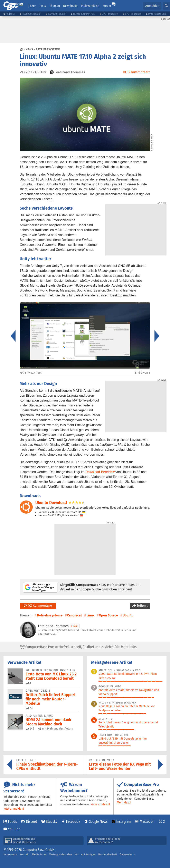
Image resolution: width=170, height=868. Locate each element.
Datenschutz (127, 854)
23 (29, 708)
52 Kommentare (38, 605)
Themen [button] (55, 6)
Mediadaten (39, 854)
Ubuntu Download (51, 503)
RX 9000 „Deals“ (57, 14)
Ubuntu (128, 615)
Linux (90, 615)
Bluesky (51, 822)
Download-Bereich (99, 472)
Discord (32, 822)
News (29, 49)
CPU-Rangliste (133, 14)
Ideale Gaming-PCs (84, 14)
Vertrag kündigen (85, 854)
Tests (43, 6)
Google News (98, 822)
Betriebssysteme (48, 49)
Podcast (10, 14)
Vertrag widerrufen (61, 854)
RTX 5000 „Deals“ (31, 14)
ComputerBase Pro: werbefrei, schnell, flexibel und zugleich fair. (79, 647)
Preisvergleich (90, 6)
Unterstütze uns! (157, 14)
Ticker (32, 6)
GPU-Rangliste (110, 14)
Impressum (10, 854)
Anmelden (152, 6)
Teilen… (142, 606)
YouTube (14, 829)
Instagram (124, 822)
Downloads (70, 6)
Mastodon (147, 822)
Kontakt (25, 854)
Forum (107, 6)
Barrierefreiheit (108, 854)
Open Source (108, 615)
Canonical (74, 615)
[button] (166, 6)
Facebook (73, 822)
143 (30, 728)
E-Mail (75, 626)
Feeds (12, 822)
